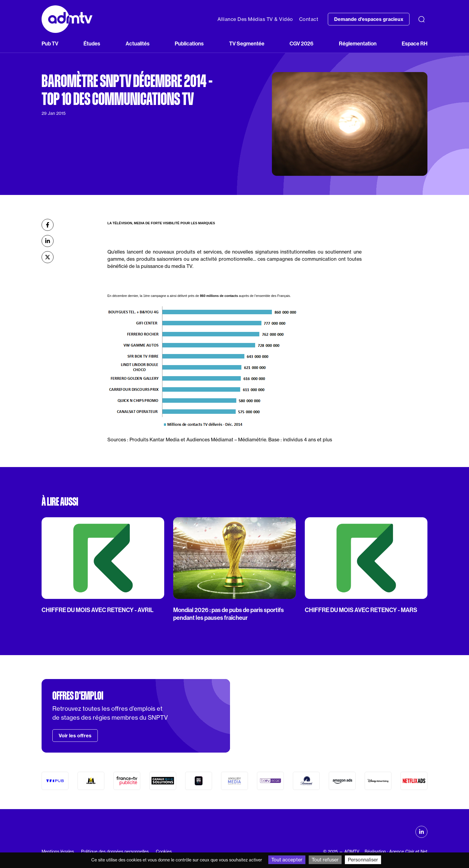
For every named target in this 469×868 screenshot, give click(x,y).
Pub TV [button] (50, 44)
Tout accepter (287, 860)
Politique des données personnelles (115, 852)
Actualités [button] (138, 44)
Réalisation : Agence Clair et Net (396, 852)
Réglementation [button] (358, 44)
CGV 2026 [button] (301, 44)
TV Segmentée (247, 44)
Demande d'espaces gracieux (369, 19)
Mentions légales (58, 852)
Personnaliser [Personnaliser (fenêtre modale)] (363, 860)
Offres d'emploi (78, 696)
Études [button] (92, 44)
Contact (309, 19)
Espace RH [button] (415, 44)
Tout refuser (325, 860)
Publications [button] (189, 44)
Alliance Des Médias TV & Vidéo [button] (255, 19)
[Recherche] (421, 19)
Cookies (164, 852)
